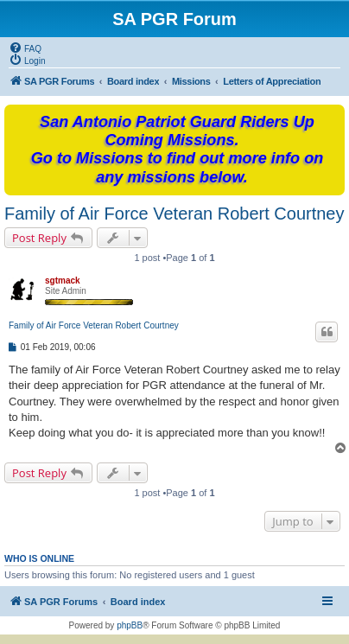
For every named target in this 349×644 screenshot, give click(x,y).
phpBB (130, 625)
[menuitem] (25, 48)
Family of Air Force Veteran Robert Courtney (174, 214)
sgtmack (63, 281)
